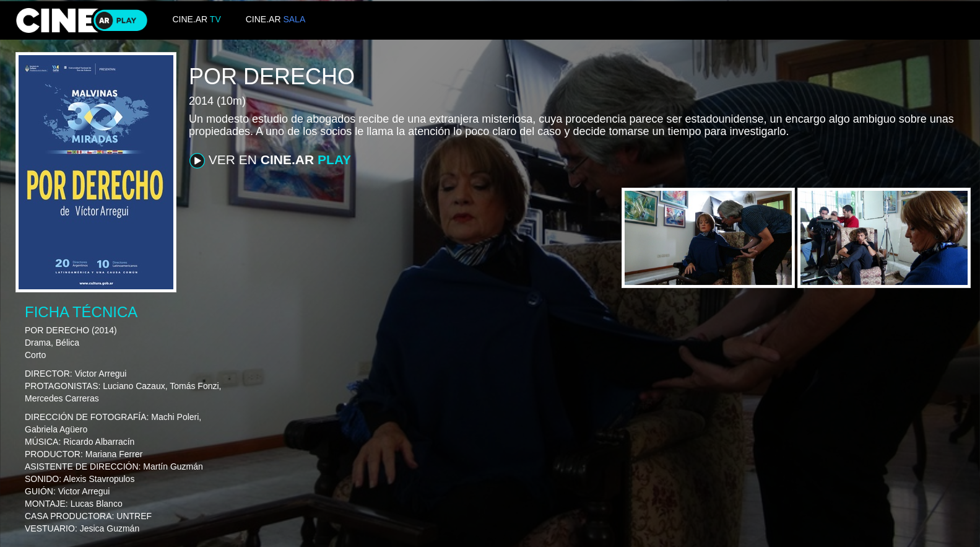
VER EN (270, 160)
